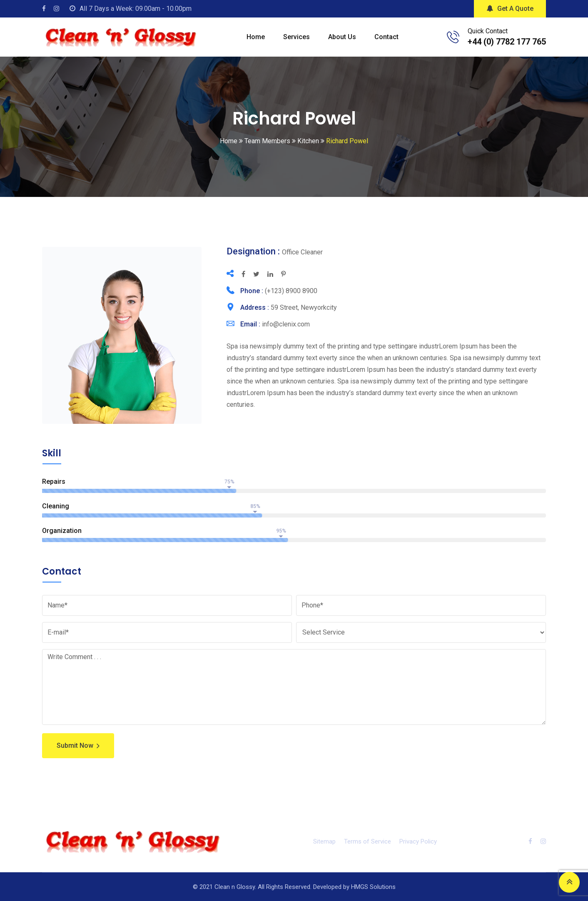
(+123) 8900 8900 (291, 291)
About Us (342, 37)
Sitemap (324, 841)
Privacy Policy (418, 841)
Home (256, 37)
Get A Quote (510, 9)
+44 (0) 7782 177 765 (507, 42)
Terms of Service (367, 841)
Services (296, 37)
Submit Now (78, 746)
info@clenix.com (286, 324)
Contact (386, 37)
